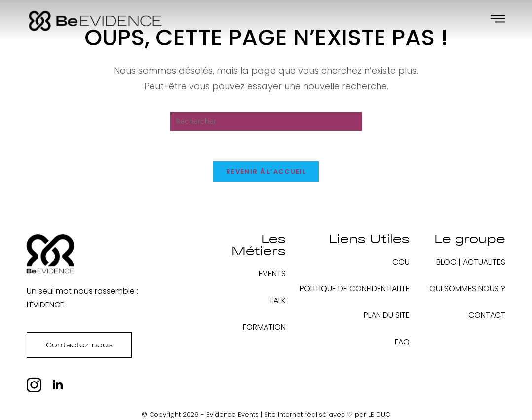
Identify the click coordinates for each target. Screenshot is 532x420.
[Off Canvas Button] (498, 19)
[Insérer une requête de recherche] (266, 121)
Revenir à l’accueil (266, 172)
